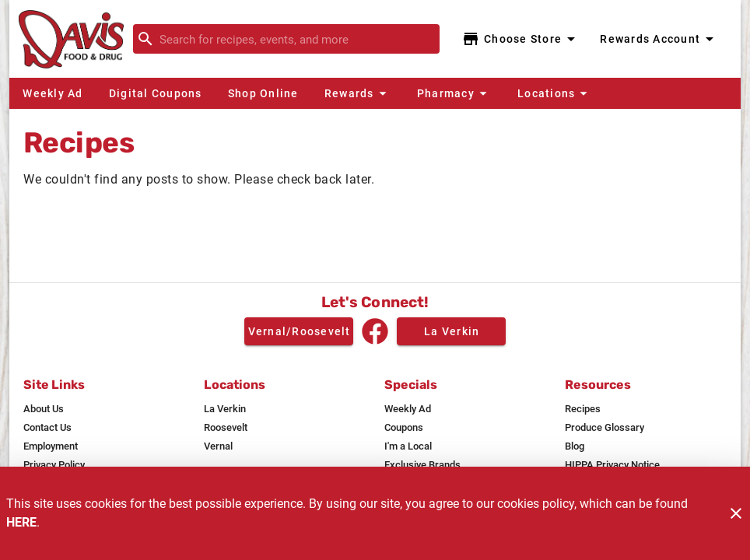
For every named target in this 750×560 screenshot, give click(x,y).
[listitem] (44, 409)
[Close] (736, 513)
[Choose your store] (521, 39)
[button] (357, 93)
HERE (21, 522)
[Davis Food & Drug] (76, 39)
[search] (297, 39)
